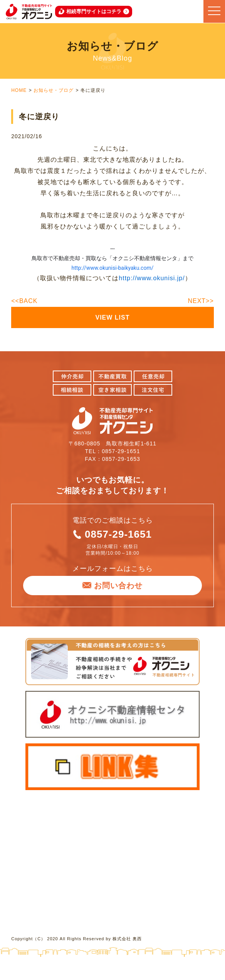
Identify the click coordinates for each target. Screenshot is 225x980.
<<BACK (24, 301)
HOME (19, 90)
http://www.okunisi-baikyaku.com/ (113, 268)
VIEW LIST (113, 317)
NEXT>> (201, 301)
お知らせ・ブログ (54, 90)
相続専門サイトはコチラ (94, 11)
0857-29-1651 (118, 534)
